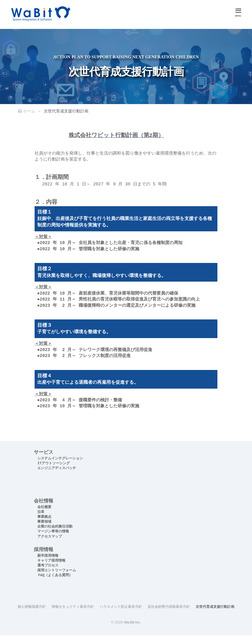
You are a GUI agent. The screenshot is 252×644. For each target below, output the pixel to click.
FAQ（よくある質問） (55, 575)
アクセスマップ (50, 537)
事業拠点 (44, 517)
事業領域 (44, 522)
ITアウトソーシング (54, 463)
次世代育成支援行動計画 (126, 615)
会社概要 (44, 507)
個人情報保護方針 (47, 607)
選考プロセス (48, 565)
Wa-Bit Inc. (132, 631)
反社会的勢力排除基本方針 (193, 607)
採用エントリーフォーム (57, 570)
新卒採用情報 (48, 556)
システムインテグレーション (60, 458)
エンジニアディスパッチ (57, 468)
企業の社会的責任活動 (55, 527)
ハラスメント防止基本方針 (142, 607)
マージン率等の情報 (53, 531)
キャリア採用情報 (51, 561)
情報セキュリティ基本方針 (90, 607)
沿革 (41, 512)
